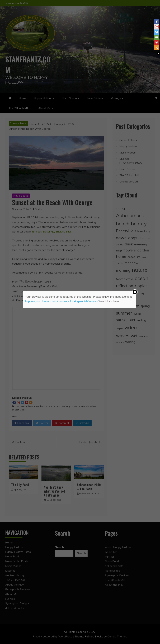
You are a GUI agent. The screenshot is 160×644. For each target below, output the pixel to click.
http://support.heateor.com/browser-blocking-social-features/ (62, 301)
